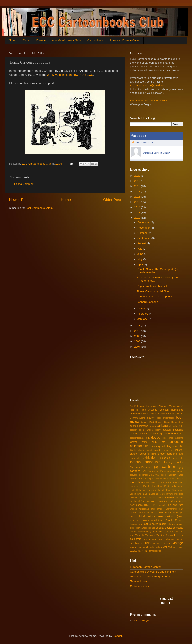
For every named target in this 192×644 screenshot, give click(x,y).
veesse (167, 543)
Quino (180, 516)
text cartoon (172, 531)
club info (159, 442)
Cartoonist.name (140, 586)
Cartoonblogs (95, 40)
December (144, 222)
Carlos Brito (177, 426)
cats (165, 438)
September (144, 238)
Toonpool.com (138, 581)
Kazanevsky (136, 486)
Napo (144, 501)
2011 (138, 325)
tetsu (161, 532)
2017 (138, 191)
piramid (175, 513)
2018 (138, 186)
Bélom (180, 414)
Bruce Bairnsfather (174, 422)
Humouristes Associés (168, 479)
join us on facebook (145, 142)
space (152, 528)
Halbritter (171, 475)
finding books (173, 462)
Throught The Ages (145, 535)
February (143, 314)
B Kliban (162, 414)
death (141, 450)
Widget (146, 620)
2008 (138, 341)
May (140, 259)
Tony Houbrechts (166, 539)
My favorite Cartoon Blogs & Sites (150, 576)
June (141, 254)
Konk (167, 486)
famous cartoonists (145, 462)
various (157, 543)
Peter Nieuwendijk (146, 513)
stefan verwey (144, 532)
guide (163, 475)
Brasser (159, 422)
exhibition (150, 458)
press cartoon (166, 516)
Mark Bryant (166, 494)
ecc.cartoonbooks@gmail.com (148, 85)
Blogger (117, 636)
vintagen (134, 547)
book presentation (166, 418)
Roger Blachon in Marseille (153, 286)
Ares (143, 410)
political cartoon (146, 516)
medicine (179, 494)
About (26, 40)
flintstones (135, 467)
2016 (138, 197)
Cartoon (41, 40)
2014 (138, 207)
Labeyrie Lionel (156, 490)
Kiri (145, 486)
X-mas (138, 551)
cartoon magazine (173, 430)
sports (180, 528)
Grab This (137, 620)
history (133, 479)
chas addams (176, 438)
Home (12, 40)
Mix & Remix (155, 498)
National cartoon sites (171, 501)
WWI (132, 551)
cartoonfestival (137, 438)
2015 (138, 202)
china (145, 442)
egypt (143, 454)
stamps (133, 532)
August (142, 243)
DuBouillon (167, 450)
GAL (144, 471)
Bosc (151, 422)
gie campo (178, 471)
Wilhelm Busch (176, 547)
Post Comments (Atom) (40, 208)
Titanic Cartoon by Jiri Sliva (153, 291)
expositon (165, 458)
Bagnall (172, 414)
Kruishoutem (177, 486)
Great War (154, 475)
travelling (134, 543)
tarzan (155, 532)
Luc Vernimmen (175, 490)
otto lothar (157, 509)
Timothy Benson (165, 535)
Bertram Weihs (137, 418)
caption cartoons (139, 426)
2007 (138, 347)
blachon (151, 418)
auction (145, 414)
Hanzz (180, 475)
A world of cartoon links (66, 40)
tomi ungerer (149, 539)
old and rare (176, 505)
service (180, 524)
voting (159, 547)
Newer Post (19, 200)
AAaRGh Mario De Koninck (144, 406)
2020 (138, 176)
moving (179, 498)
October (143, 233)
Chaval (134, 442)
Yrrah (145, 551)
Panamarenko (171, 509)
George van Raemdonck (159, 471)
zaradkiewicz (155, 551)
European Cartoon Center (125, 40)
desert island (153, 450)
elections (152, 454)
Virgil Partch (149, 547)
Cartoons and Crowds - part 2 (154, 296)
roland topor (157, 520)
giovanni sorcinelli (139, 475)
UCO (148, 543)
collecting (176, 442)
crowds (176, 446)
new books (136, 505)
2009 (138, 336)
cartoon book (137, 430)
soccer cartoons (141, 528)
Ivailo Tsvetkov (151, 482)
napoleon (152, 501)
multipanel (135, 501)
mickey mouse (138, 498)
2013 (138, 212)
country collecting (162, 446)
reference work (139, 520)
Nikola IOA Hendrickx (155, 505)
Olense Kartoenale (140, 509)
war (165, 547)
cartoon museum (139, 434)
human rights (146, 479)
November (144, 228)
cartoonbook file (173, 433)
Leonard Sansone (147, 302)
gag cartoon (164, 466)
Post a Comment (24, 184)
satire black (159, 524)
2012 (138, 218)
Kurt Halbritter (137, 490)
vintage (178, 543)
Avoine (153, 414)
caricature (163, 426)
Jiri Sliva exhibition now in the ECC (70, 75)
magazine (153, 494)
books (144, 422)
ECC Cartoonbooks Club (37, 164)
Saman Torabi (137, 524)
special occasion (165, 528)
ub (142, 543)
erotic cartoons (167, 454)
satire (147, 524)
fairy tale (178, 458)
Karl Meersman (175, 482)
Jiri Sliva (163, 482)
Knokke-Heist (155, 486)
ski (131, 528)
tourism (179, 539)
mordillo (169, 498)
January (143, 319)
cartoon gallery (153, 430)
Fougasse (146, 467)
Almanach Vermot (167, 406)
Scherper (171, 524)
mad (145, 494)
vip (141, 547)
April (140, 264)
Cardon (152, 426)
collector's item (141, 446)
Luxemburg (135, 494)
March (141, 308)
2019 (138, 181)
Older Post (112, 200)
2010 (138, 331)
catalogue (153, 437)
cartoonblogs (156, 434)
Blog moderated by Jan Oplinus (149, 100)
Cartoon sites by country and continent (153, 572)
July (140, 249)
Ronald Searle (174, 520)
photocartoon (164, 513)
